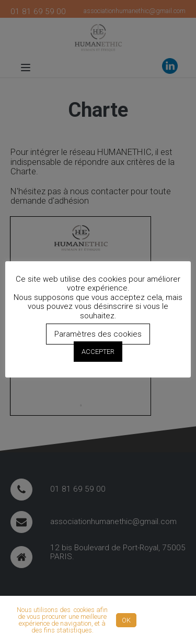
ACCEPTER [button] (98, 352)
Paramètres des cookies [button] (98, 334)
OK (126, 620)
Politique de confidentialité (162, 620)
